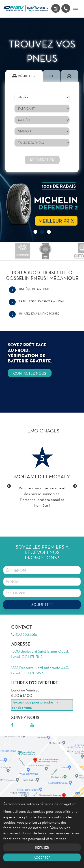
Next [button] (75, 486)
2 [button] (42, 232)
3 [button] (49, 232)
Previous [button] (9, 486)
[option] (42, 204)
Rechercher (42, 160)
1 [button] (35, 232)
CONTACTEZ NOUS (30, 373)
